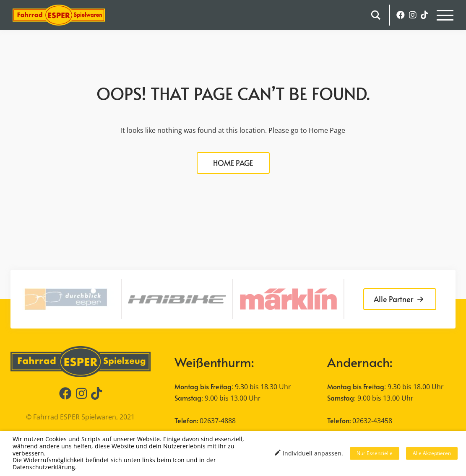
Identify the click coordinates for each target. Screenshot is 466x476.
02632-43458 (372, 421)
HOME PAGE (233, 163)
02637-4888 (218, 421)
